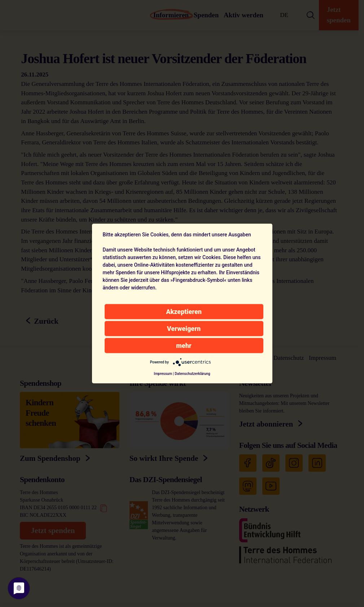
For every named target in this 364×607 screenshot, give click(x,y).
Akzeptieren (184, 312)
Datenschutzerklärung (192, 374)
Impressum (163, 374)
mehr (184, 346)
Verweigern (184, 329)
